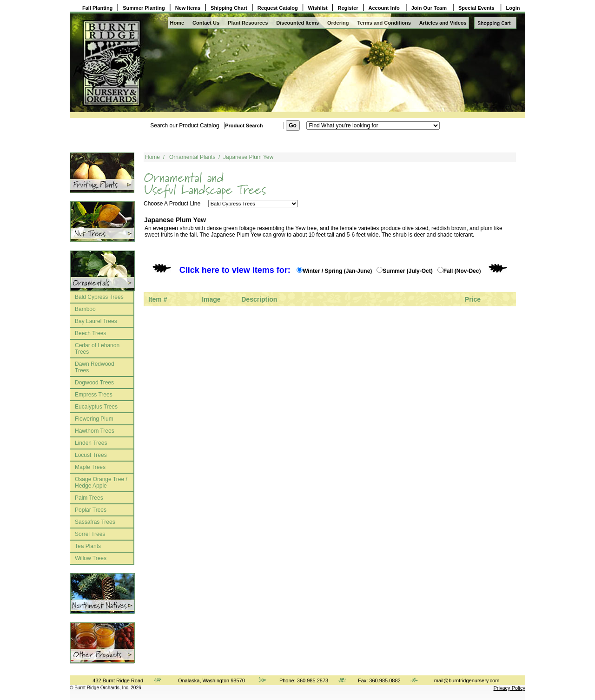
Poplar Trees (91, 510)
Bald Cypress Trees (99, 297)
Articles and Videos (443, 23)
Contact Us (206, 23)
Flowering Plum (94, 419)
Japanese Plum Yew (248, 157)
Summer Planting (144, 8)
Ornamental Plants (192, 157)
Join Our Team (430, 8)
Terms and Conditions (384, 23)
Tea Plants (88, 546)
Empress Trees (94, 395)
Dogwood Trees (94, 383)
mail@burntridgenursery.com (467, 680)
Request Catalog (278, 8)
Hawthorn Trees (95, 431)
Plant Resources (248, 23)
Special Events (477, 8)
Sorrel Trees (90, 534)
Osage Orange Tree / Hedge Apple (101, 482)
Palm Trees (89, 498)
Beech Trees (90, 333)
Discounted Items (297, 23)
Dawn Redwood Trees (95, 367)
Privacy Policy (509, 688)
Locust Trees (91, 455)
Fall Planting (97, 8)
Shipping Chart (229, 8)
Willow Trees (91, 558)
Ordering (338, 23)
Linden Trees (91, 443)
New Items (188, 8)
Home (177, 23)
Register (348, 8)
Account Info (385, 8)
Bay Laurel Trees (96, 321)
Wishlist (318, 8)
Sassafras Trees (95, 522)
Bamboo (85, 309)
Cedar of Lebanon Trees (97, 349)
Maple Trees (90, 467)
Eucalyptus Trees (96, 407)
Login (513, 8)
